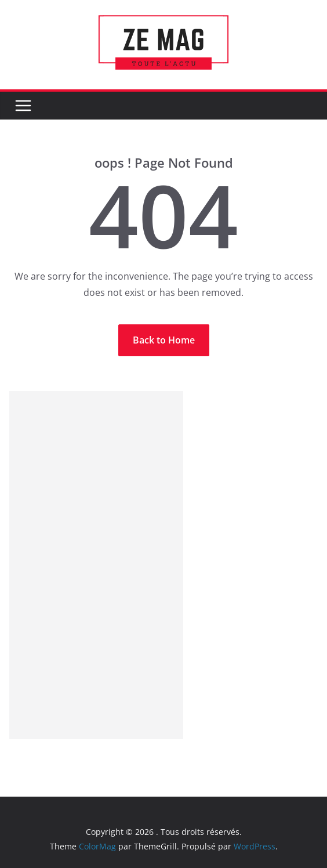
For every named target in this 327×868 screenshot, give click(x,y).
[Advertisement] (96, 565)
